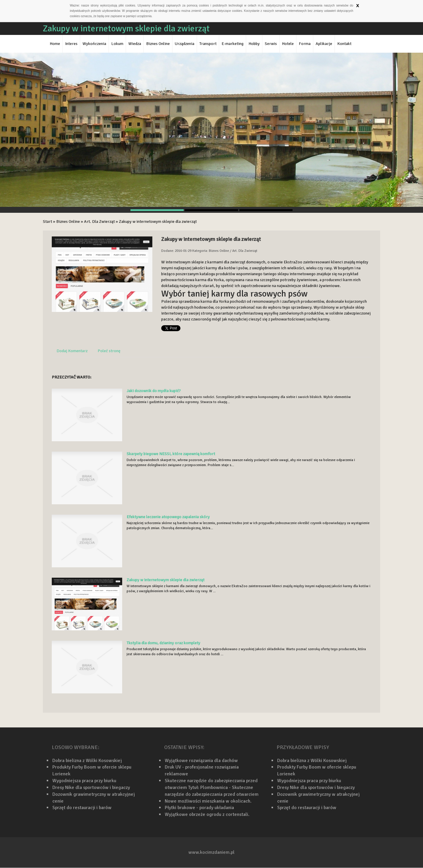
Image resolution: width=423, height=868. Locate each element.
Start (47, 222)
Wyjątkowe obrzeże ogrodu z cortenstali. (207, 814)
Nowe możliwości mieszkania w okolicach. (208, 801)
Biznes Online (68, 222)
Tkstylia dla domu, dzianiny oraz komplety (163, 643)
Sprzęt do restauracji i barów (82, 808)
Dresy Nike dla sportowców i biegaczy (91, 788)
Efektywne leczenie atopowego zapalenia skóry (168, 517)
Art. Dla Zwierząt (99, 222)
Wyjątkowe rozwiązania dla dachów (201, 761)
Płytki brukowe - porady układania (199, 808)
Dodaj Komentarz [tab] (72, 351)
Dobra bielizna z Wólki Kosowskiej (87, 761)
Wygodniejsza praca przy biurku (84, 781)
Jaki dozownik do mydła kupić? (154, 391)
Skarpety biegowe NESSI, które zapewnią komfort (171, 454)
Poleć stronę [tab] (109, 351)
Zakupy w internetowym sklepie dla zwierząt (158, 222)
